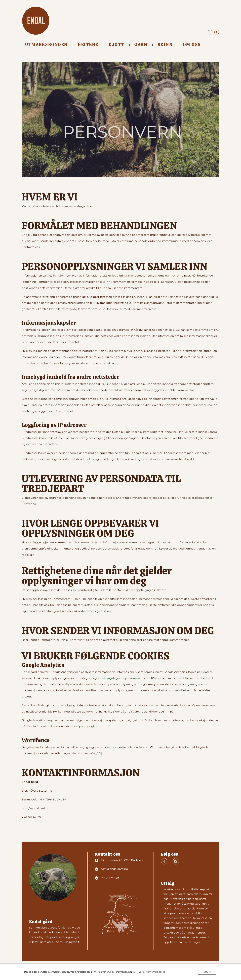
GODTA (207, 972)
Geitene (88, 45)
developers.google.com (86, 726)
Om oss (192, 45)
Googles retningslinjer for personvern (115, 678)
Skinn (165, 45)
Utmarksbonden (46, 45)
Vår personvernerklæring (152, 972)
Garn (141, 45)
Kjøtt (116, 45)
